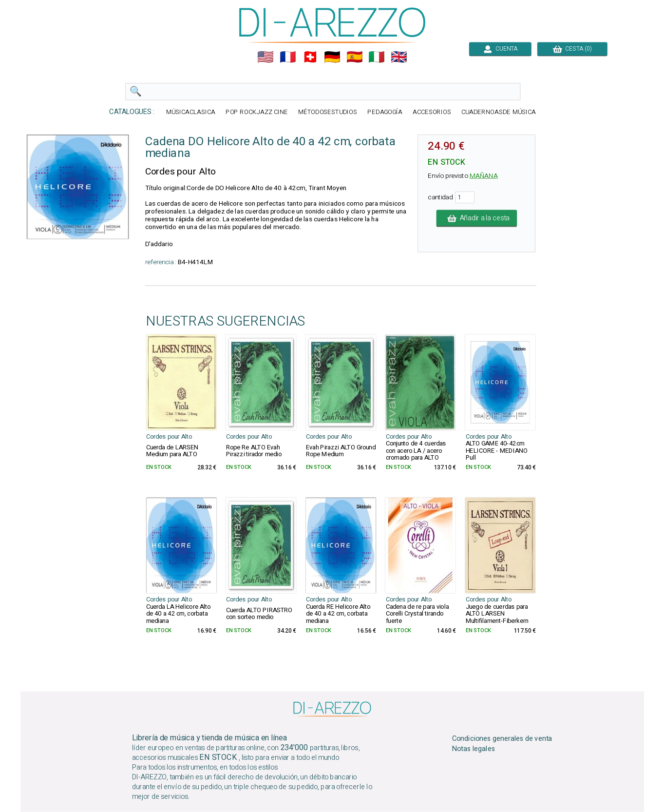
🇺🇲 (266, 57)
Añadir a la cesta (476, 218)
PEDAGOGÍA (385, 112)
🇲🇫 (288, 57)
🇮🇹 (377, 57)
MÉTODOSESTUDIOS (327, 112)
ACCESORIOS (431, 112)
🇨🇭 (310, 57)
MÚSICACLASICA (191, 112)
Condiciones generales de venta (502, 739)
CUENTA (500, 49)
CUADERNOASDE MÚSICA (498, 112)
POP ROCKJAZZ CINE (256, 112)
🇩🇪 (332, 57)
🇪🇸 (354, 57)
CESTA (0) (572, 49)
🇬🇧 (399, 57)
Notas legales (473, 749)
